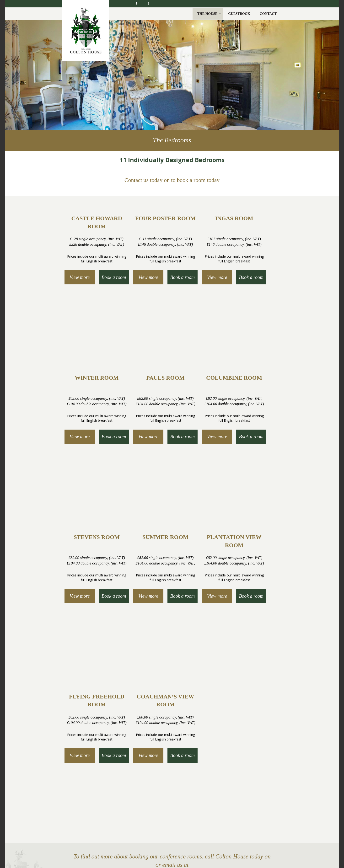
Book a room (114, 277)
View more (80, 277)
